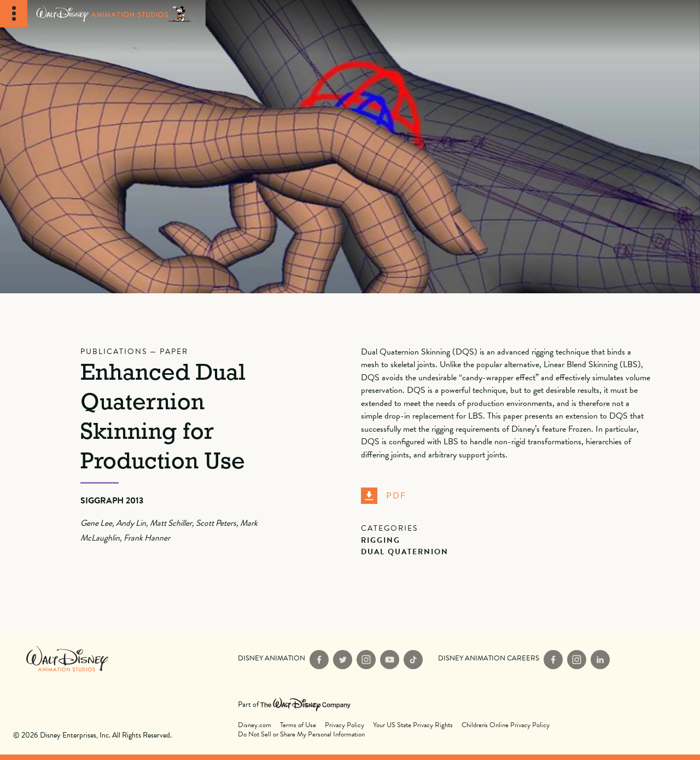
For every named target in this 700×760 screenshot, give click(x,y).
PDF (384, 496)
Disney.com (255, 725)
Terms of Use (298, 725)
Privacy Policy (345, 725)
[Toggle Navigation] (14, 14)
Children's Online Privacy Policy (506, 725)
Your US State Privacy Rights (413, 725)
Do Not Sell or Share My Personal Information (301, 735)
